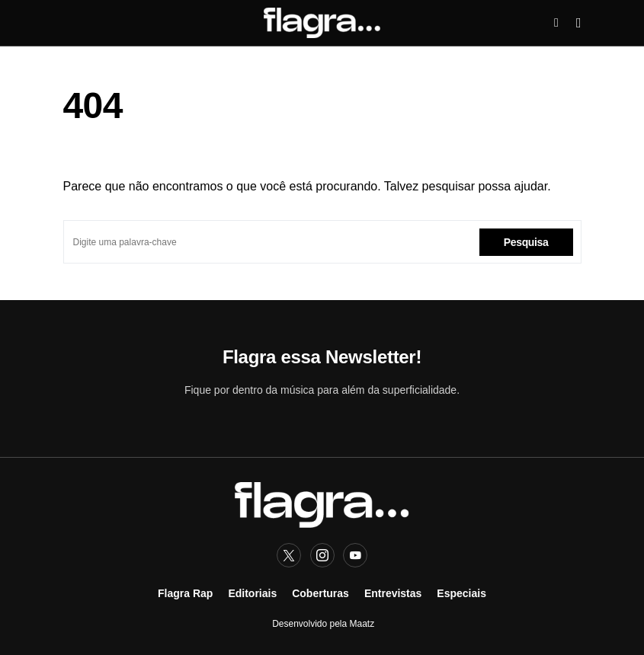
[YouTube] (355, 555)
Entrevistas (393, 593)
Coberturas (320, 593)
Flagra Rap (185, 593)
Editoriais (252, 593)
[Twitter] (289, 555)
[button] (556, 23)
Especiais (461, 593)
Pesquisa (526, 242)
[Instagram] (322, 555)
